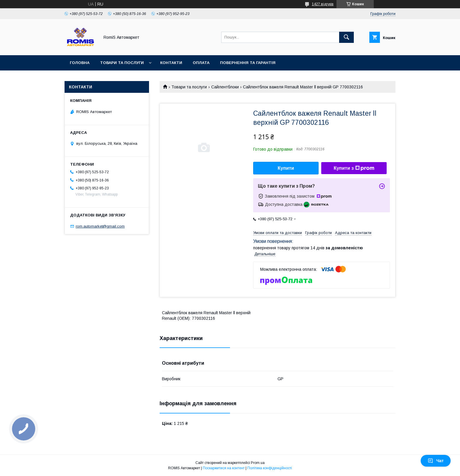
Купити (286, 168)
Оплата (201, 63)
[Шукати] (346, 37)
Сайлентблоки (225, 87)
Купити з (354, 168)
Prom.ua (258, 463)
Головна (80, 63)
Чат (436, 461)
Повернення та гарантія (248, 63)
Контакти (171, 63)
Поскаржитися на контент (224, 468)
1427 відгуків (323, 4)
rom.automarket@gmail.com (100, 226)
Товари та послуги (122, 63)
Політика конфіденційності (270, 468)
